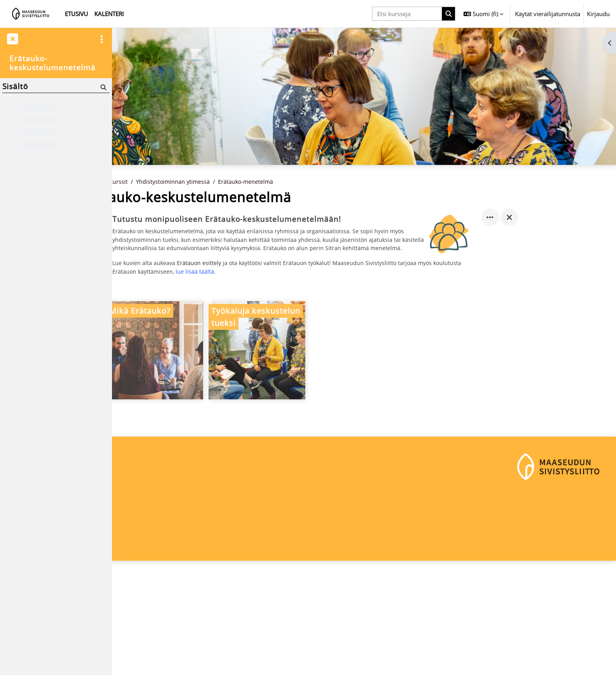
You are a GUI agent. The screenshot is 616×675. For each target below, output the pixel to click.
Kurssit (175, 209)
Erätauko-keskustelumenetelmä (52, 63)
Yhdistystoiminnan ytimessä (231, 209)
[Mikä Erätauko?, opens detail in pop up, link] (211, 389)
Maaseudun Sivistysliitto (151, 620)
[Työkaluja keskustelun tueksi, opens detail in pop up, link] (313, 389)
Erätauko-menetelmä (306, 209)
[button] (483, 14)
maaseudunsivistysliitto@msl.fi (160, 646)
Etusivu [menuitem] (76, 14)
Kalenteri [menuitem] (109, 14)
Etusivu (148, 209)
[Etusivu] (31, 14)
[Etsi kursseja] (407, 14)
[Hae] (103, 87)
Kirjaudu (598, 14)
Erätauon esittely (258, 301)
